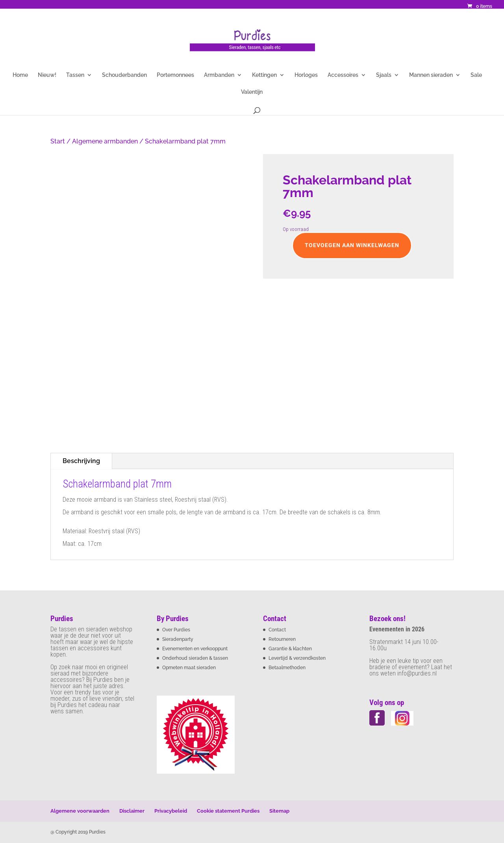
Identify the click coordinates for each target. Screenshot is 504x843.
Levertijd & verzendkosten (297, 658)
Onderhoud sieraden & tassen (195, 658)
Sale (476, 75)
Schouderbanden (124, 75)
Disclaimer (132, 811)
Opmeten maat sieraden (189, 668)
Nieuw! (47, 75)
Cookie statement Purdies (228, 811)
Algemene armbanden (105, 141)
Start (58, 141)
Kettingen (264, 75)
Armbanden (219, 75)
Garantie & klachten (290, 649)
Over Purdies (176, 630)
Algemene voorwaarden (80, 811)
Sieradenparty (178, 639)
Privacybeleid (171, 811)
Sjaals (384, 75)
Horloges (306, 75)
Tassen (75, 75)
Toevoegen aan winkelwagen (352, 245)
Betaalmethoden (287, 668)
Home (20, 75)
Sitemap (279, 811)
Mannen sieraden (431, 75)
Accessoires (343, 75)
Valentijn (252, 92)
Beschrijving (81, 461)
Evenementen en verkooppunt (195, 649)
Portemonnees (175, 75)
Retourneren (282, 639)
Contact (277, 630)
